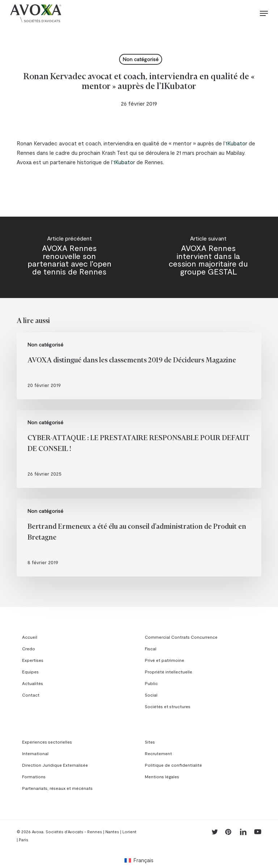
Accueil (30, 637)
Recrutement (158, 753)
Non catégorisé (141, 59)
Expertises (33, 660)
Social (151, 695)
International (35, 753)
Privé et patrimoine (165, 660)
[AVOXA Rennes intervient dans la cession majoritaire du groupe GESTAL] (208, 257)
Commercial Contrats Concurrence (181, 637)
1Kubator (236, 143)
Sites (150, 742)
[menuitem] (139, 860)
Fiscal (151, 648)
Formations (34, 776)
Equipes (30, 672)
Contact (31, 695)
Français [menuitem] (143, 860)
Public (151, 683)
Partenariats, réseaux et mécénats (57, 788)
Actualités (33, 683)
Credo (29, 648)
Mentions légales (162, 776)
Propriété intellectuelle (169, 672)
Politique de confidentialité (173, 765)
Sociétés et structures (168, 706)
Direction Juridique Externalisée (55, 765)
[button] (264, 13)
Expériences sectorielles (47, 742)
